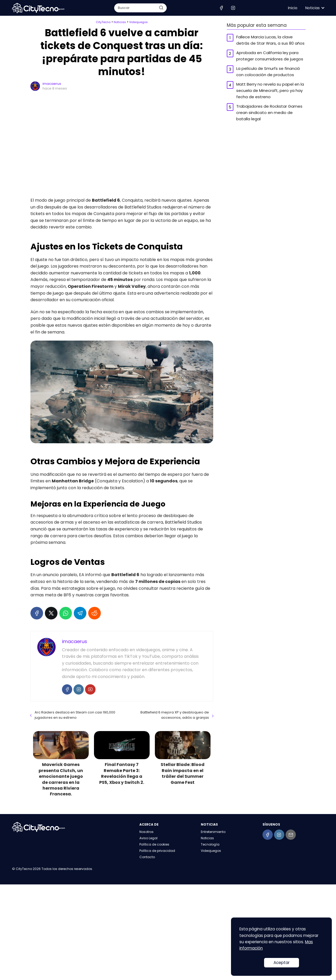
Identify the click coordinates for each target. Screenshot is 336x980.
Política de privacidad (157, 851)
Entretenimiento (213, 832)
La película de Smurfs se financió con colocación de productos (268, 72)
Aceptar (282, 963)
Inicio (293, 8)
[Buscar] (161, 8)
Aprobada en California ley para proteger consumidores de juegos (270, 56)
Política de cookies (154, 844)
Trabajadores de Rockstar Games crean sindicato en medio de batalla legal (269, 113)
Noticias (313, 8)
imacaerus (52, 84)
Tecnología (210, 844)
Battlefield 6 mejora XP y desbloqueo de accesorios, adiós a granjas (175, 715)
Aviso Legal (148, 838)
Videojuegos (211, 851)
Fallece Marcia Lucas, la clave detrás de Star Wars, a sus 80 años (270, 40)
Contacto (147, 857)
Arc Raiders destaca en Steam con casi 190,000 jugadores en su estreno (75, 715)
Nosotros (146, 832)
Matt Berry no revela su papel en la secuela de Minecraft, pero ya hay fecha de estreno (270, 90)
